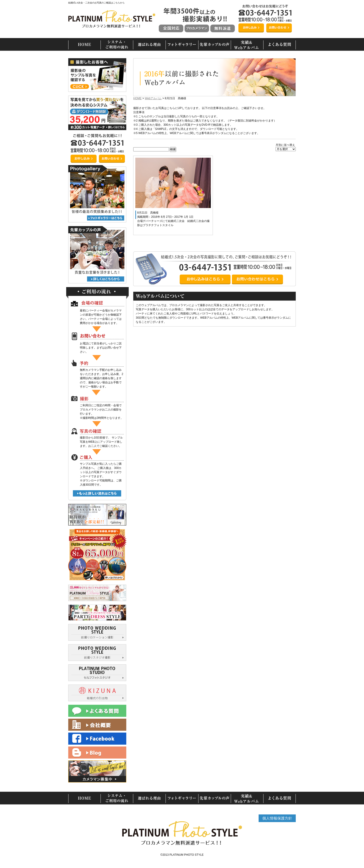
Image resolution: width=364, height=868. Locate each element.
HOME (137, 98)
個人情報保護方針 (277, 818)
